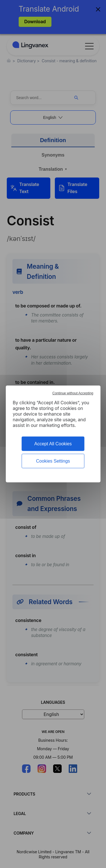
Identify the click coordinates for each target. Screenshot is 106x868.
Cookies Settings (53, 461)
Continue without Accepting (73, 393)
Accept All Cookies (53, 444)
